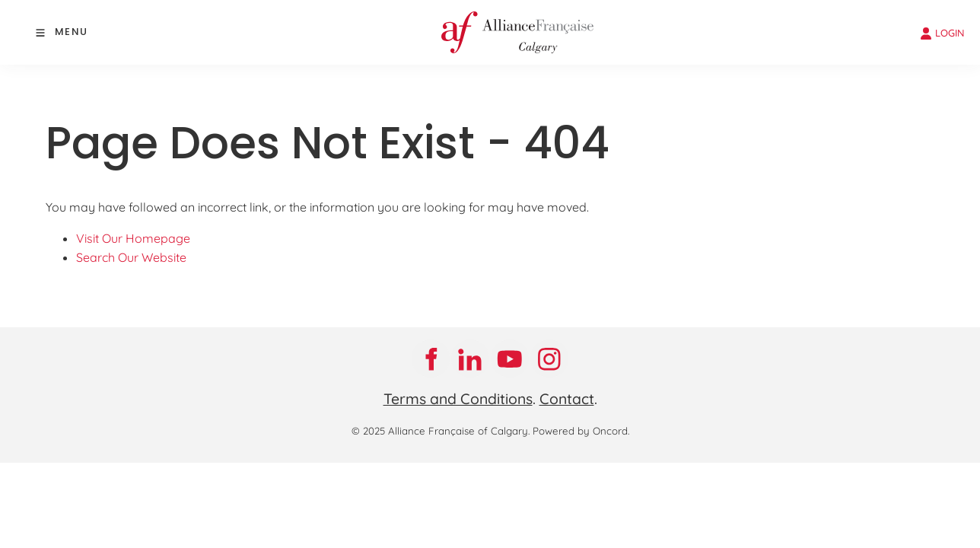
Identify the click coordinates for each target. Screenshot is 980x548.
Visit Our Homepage (133, 238)
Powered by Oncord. (581, 431)
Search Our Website (131, 257)
